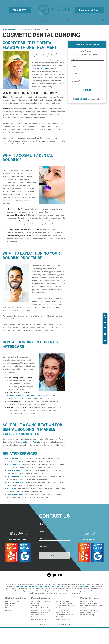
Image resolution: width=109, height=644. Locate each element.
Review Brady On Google (39, 614)
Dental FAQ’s (60, 618)
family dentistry (58, 587)
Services (30, 21)
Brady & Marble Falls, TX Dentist (15, 31)
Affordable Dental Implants (17, 472)
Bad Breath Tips (61, 609)
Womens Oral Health (63, 611)
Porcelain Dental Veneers (17, 460)
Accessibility (35, 607)
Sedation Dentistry (86, 609)
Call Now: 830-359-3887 (18, 540)
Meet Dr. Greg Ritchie (12, 602)
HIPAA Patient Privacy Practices (42, 602)
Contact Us (91, 21)
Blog (78, 21)
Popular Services (89, 599)
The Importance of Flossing (65, 605)
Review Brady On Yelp (38, 616)
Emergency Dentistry (87, 616)
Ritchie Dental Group (16, 599)
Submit (87, 91)
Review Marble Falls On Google (41, 609)
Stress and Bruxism (62, 602)
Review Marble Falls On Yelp (40, 611)
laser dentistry (44, 587)
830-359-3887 (20, 11)
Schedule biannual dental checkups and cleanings (26, 397)
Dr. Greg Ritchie (43, 70)
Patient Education (62, 614)
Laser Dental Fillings (15, 495)
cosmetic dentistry (21, 587)
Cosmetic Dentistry (87, 602)
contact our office (29, 443)
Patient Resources (41, 599)
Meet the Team (10, 605)
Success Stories (63, 21)
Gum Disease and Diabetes (40, 620)
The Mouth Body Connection (65, 607)
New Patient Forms (62, 620)
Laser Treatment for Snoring (90, 614)
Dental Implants (13, 477)
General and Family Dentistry (90, 611)
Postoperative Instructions (65, 616)
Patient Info (44, 21)
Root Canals (12, 489)
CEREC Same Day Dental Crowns (91, 607)
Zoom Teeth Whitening (16, 466)
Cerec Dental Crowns (15, 483)
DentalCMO (67, 626)
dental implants (33, 587)
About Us (16, 21)
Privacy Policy (36, 605)
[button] (102, 21)
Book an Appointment (89, 11)
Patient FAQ (9, 611)
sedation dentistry (84, 587)
